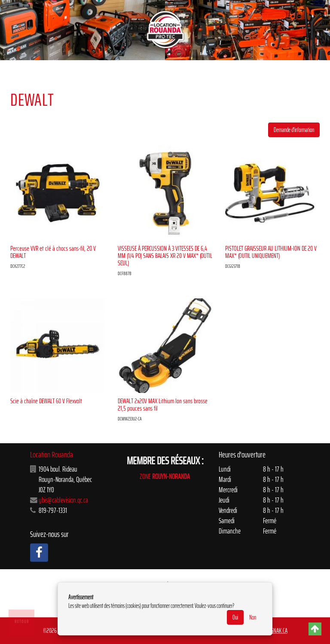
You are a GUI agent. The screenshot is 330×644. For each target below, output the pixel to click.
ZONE (165, 476)
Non (253, 617)
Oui (235, 617)
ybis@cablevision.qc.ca (63, 500)
